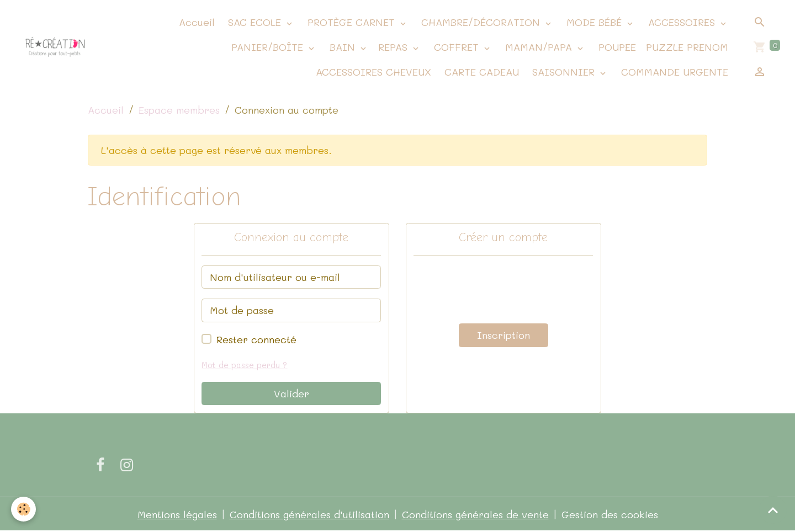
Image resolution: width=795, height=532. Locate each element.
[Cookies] (23, 509)
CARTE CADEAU (480, 72)
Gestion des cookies (610, 514)
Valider (291, 393)
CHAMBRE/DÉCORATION (481, 22)
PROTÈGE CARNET (351, 22)
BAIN (342, 47)
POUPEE (616, 47)
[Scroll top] (773, 510)
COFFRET (456, 47)
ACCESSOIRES (682, 22)
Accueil (195, 22)
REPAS (394, 47)
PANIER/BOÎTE (267, 47)
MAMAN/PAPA (539, 47)
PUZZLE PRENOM (687, 47)
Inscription (504, 335)
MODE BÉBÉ (594, 22)
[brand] (55, 47)
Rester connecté (256, 339)
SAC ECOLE (255, 22)
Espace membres (179, 110)
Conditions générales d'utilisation (309, 514)
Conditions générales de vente (475, 514)
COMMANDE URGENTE (673, 72)
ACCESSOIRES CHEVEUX (372, 72)
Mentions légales (177, 514)
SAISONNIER (563, 72)
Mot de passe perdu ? (244, 365)
